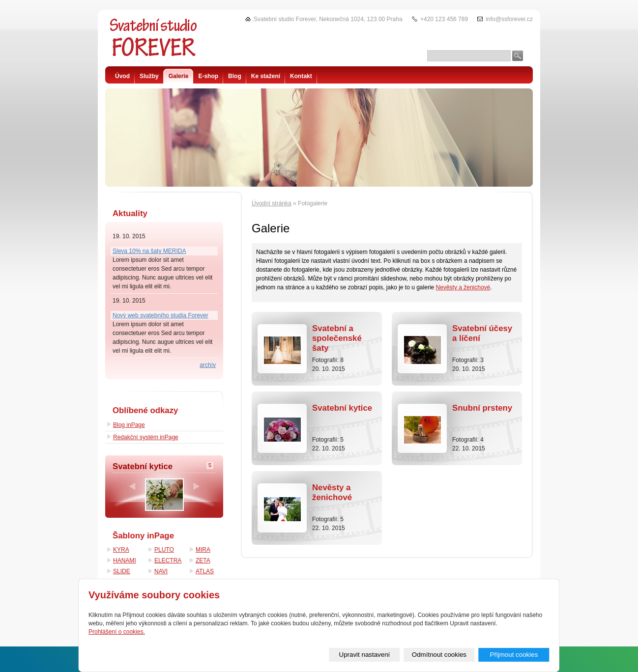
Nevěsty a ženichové (463, 287)
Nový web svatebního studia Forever (160, 315)
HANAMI (125, 560)
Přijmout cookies (514, 655)
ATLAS (205, 571)
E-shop (208, 76)
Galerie (179, 76)
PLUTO (164, 550)
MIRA (203, 550)
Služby (149, 76)
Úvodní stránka (272, 203)
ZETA (203, 560)
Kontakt (301, 76)
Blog (235, 76)
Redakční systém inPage (146, 437)
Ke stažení (266, 76)
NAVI (161, 571)
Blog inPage (129, 425)
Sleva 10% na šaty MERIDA (149, 251)
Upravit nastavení (365, 655)
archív (208, 365)
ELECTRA (168, 560)
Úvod (122, 76)
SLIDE (122, 571)
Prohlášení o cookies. (117, 632)
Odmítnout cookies (439, 655)
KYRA (121, 550)
